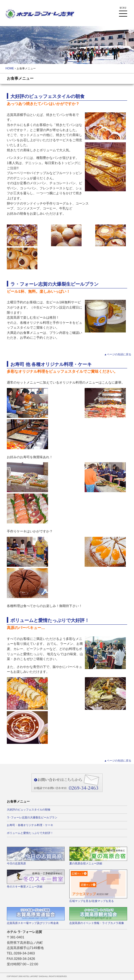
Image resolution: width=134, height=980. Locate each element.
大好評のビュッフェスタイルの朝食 (29, 810)
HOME (10, 68)
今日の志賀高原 (16, 863)
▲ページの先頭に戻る (118, 354)
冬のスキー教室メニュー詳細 (25, 887)
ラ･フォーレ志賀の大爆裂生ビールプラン (32, 817)
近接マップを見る (103, 901)
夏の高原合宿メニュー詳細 (86, 863)
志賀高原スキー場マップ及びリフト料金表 (33, 923)
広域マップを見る (80, 901)
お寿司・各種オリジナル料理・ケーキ (30, 825)
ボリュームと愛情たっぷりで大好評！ (30, 833)
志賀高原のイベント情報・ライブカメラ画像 (97, 923)
